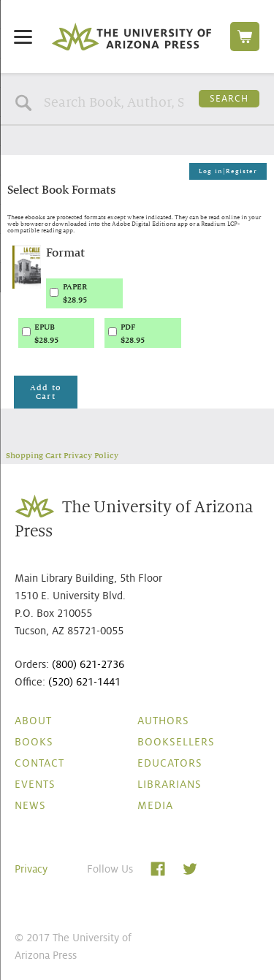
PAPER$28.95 (75, 293)
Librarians (170, 784)
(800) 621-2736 (88, 664)
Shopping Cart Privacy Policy (62, 455)
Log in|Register (228, 171)
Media (155, 805)
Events (35, 784)
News (30, 805)
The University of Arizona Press (132, 37)
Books (34, 742)
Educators (170, 763)
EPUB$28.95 (46, 333)
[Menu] (23, 36)
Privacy (31, 869)
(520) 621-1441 (84, 682)
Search (229, 99)
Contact (39, 763)
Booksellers (176, 742)
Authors (163, 721)
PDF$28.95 (133, 333)
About (33, 721)
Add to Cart (46, 392)
